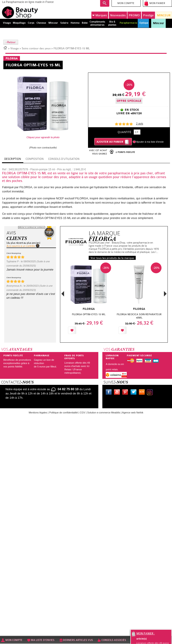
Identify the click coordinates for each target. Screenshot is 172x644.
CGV (83, 413)
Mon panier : (146, 634)
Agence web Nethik (133, 413)
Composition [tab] (35, 159)
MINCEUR (164, 15)
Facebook (110, 393)
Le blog (143, 393)
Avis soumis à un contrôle (21, 246)
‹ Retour (11, 42)
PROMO (134, 15)
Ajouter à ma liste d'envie (150, 142)
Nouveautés (118, 15)
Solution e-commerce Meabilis (104, 413)
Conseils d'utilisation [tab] (64, 159)
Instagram (151, 393)
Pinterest (126, 393)
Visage (15, 48)
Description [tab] (13, 159)
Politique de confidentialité (64, 413)
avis (140, 124)
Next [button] (165, 294)
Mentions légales (38, 413)
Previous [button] (63, 295)
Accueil (5, 48)
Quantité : (125, 132)
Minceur (158, 23)
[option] (89, 299)
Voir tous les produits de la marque (112, 258)
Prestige (148, 15)
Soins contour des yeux (36, 48)
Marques (99, 15)
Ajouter (88, 330)
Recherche (105, 3)
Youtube (118, 393)
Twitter (134, 393)
